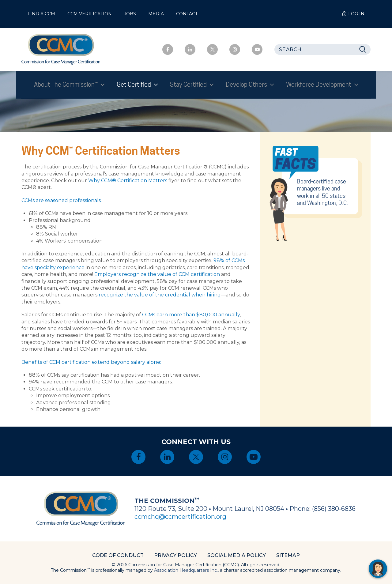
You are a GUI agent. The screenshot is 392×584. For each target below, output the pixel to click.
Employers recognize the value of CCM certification (157, 274)
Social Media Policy (237, 555)
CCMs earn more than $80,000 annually (191, 315)
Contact (187, 14)
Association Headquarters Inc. (186, 570)
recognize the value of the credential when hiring (160, 295)
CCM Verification (90, 14)
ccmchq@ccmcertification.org (180, 517)
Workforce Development (319, 85)
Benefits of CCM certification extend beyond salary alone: (91, 362)
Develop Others (247, 85)
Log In (356, 14)
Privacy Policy (175, 555)
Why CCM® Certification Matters (128, 181)
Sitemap (288, 555)
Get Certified (134, 85)
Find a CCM (41, 14)
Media (156, 14)
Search (364, 49)
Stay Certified (189, 85)
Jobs (130, 14)
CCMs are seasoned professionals (61, 200)
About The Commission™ (66, 85)
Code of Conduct (118, 555)
